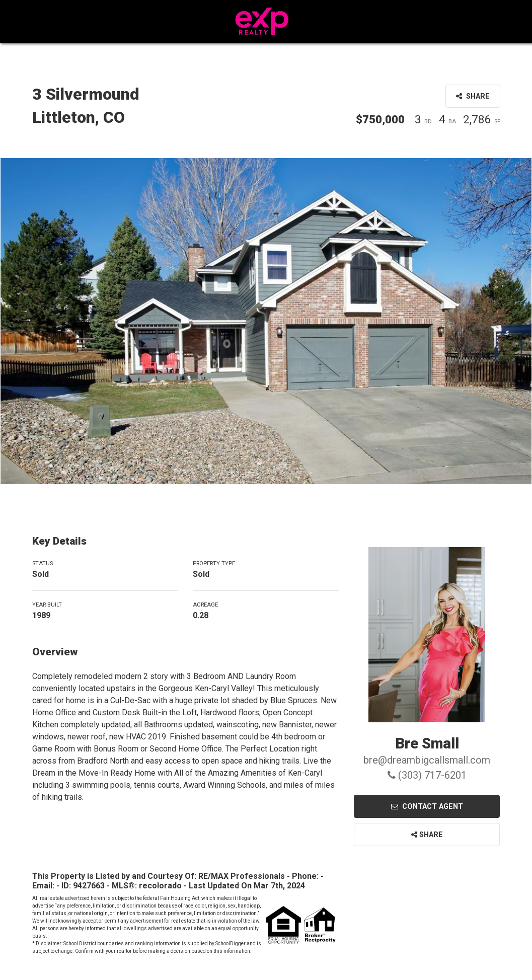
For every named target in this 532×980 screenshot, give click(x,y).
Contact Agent (427, 807)
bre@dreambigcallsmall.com (427, 760)
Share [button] (473, 96)
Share (427, 835)
